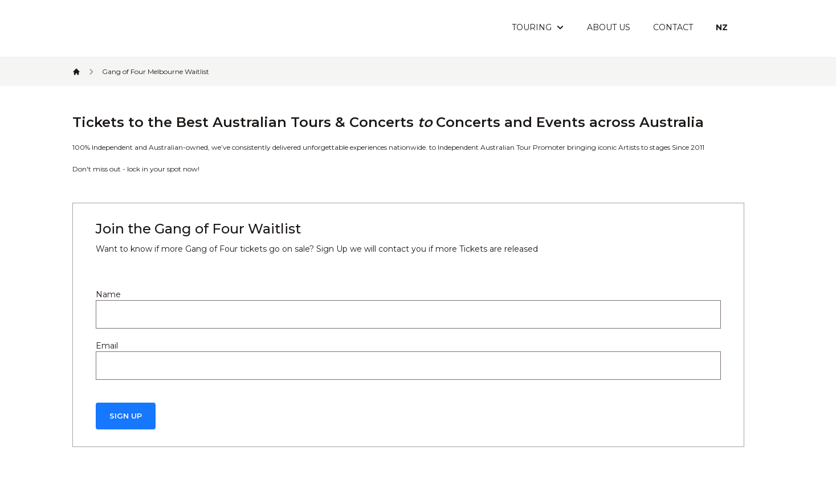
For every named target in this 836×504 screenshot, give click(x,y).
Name (108, 294)
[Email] (408, 366)
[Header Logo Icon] (142, 28)
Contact (673, 27)
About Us (609, 27)
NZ (722, 27)
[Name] (408, 314)
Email (107, 346)
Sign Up (126, 416)
